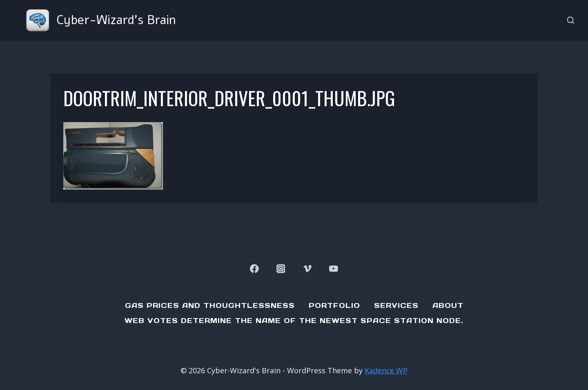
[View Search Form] (571, 21)
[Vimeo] (307, 269)
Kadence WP (386, 370)
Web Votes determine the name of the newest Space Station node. (294, 321)
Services (396, 305)
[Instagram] (281, 269)
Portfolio (334, 305)
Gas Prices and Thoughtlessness (210, 305)
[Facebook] (254, 269)
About (448, 305)
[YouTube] (334, 269)
